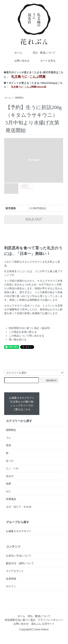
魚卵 (9, 484)
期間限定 (19, 98)
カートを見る (45, 61)
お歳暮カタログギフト (19, 531)
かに (9, 491)
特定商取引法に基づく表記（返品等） (30, 328)
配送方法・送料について (20, 563)
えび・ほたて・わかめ (19, 507)
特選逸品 (11, 499)
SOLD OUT (34, 219)
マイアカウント (15, 571)
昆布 (9, 445)
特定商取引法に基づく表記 (20, 620)
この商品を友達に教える (23, 332)
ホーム (16, 53)
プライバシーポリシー (50, 620)
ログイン (11, 586)
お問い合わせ (19, 61)
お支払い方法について (19, 556)
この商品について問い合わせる (26, 336)
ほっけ (10, 461)
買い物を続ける (18, 340)
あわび (10, 476)
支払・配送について (41, 53)
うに (9, 438)
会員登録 (11, 579)
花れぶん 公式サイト (43, 624)
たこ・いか (12, 468)
